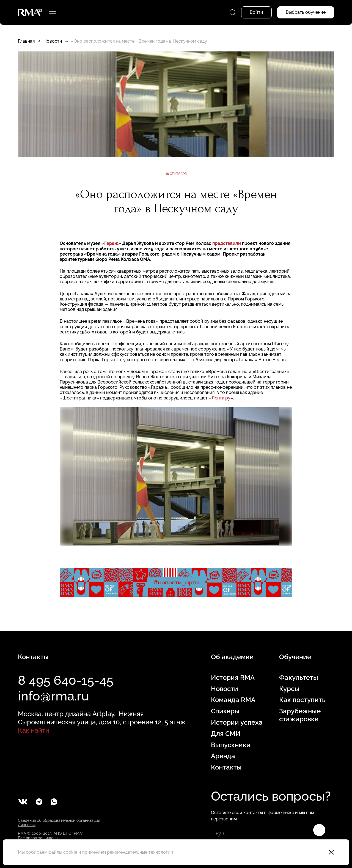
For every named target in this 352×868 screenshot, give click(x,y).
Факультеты (299, 678)
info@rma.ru (53, 696)
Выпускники (231, 745)
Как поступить (302, 700)
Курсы (289, 689)
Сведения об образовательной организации (59, 820)
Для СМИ (226, 734)
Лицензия (27, 825)
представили (227, 243)
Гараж (111, 243)
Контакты (226, 767)
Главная (26, 41)
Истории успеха (237, 722)
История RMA (233, 678)
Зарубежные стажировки (300, 715)
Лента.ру (221, 398)
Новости (53, 41)
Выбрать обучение (306, 12)
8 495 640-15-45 (66, 680)
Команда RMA (233, 700)
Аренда (223, 756)
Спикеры (225, 711)
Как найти (34, 730)
